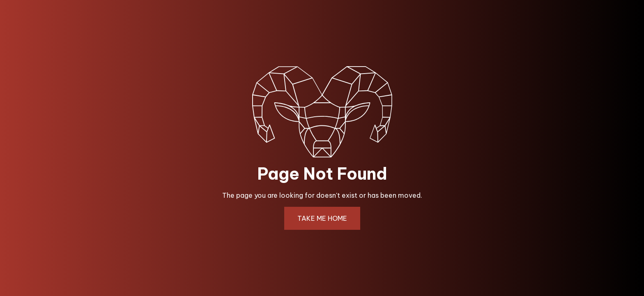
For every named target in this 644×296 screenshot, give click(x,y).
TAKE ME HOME (322, 218)
